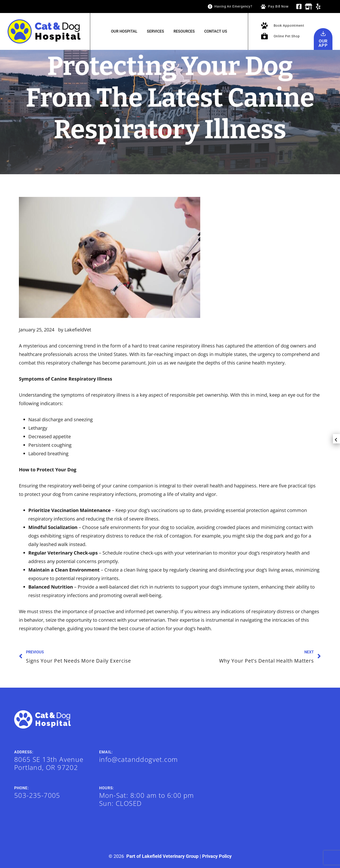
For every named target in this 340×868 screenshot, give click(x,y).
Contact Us (216, 31)
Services (155, 31)
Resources (184, 31)
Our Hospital (124, 31)
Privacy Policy (217, 856)
